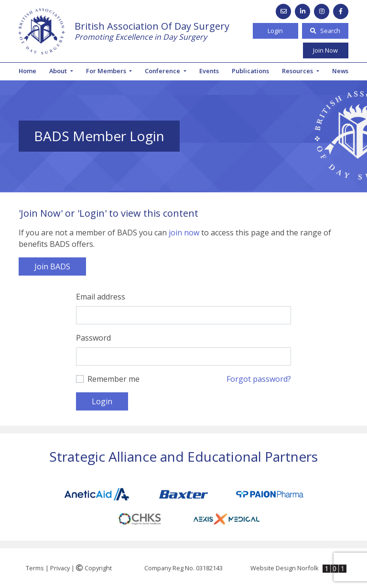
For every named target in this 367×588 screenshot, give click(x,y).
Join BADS (52, 266)
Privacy (60, 568)
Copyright (94, 568)
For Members (107, 71)
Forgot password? (259, 379)
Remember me (113, 379)
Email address (101, 297)
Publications (250, 71)
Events (209, 71)
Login (275, 31)
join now (184, 233)
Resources (298, 71)
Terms (35, 568)
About (59, 71)
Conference (163, 71)
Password (93, 338)
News (340, 71)
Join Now (325, 50)
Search (325, 31)
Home (27, 71)
